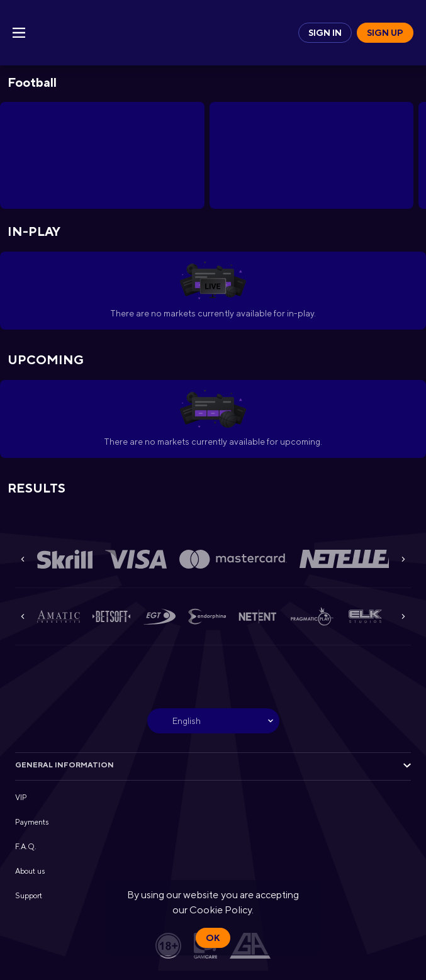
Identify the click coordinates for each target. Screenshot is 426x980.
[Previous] (23, 559)
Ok (213, 938)
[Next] (403, 559)
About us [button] (30, 871)
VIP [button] (21, 798)
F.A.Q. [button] (26, 847)
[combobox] (213, 721)
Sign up (385, 33)
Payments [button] (32, 822)
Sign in (325, 33)
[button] (65, 559)
